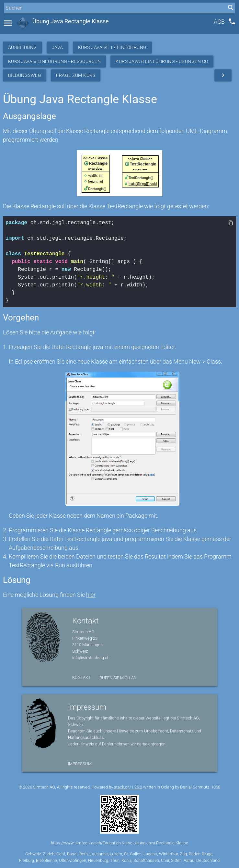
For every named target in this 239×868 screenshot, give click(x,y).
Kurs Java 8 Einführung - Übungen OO (162, 61)
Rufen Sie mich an (118, 678)
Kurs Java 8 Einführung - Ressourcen (55, 61)
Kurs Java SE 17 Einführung (112, 47)
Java (57, 47)
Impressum (80, 764)
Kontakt (81, 677)
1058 (216, 787)
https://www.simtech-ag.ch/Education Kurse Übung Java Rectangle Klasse (119, 843)
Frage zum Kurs (76, 75)
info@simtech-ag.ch (91, 658)
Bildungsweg (25, 75)
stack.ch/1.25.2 (128, 787)
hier (91, 595)
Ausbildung (23, 47)
